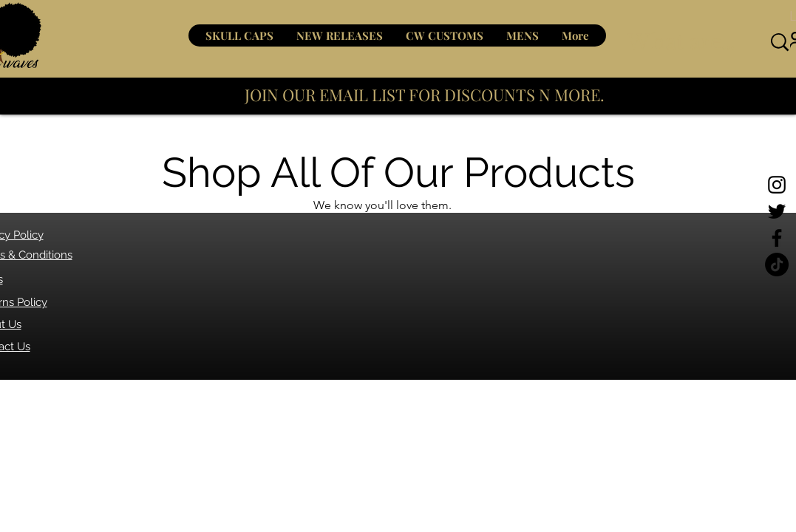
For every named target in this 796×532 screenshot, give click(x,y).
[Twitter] (777, 211)
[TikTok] (777, 265)
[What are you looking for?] (684, 42)
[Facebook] (777, 238)
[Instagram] (777, 185)
